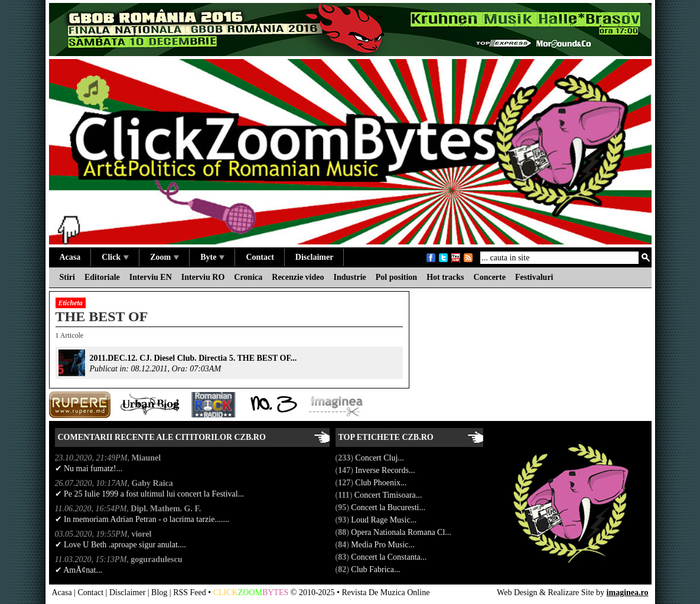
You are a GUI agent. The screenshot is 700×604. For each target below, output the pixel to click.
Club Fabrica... (377, 569)
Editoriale (102, 277)
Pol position (396, 277)
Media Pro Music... (384, 545)
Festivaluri (534, 277)
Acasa (70, 257)
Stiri (67, 277)
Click (115, 257)
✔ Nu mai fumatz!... (89, 468)
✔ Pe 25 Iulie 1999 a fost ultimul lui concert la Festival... (150, 494)
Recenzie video (298, 277)
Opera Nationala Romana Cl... (402, 532)
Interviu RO (203, 277)
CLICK (226, 592)
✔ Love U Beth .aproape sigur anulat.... (121, 545)
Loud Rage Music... (385, 520)
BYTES (275, 592)
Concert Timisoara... (389, 495)
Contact (260, 257)
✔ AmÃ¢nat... (79, 570)
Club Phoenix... (382, 483)
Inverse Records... (386, 470)
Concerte (490, 277)
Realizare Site (571, 592)
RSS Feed (190, 592)
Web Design (517, 592)
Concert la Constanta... (390, 557)
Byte (212, 257)
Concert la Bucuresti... (389, 507)
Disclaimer (315, 257)
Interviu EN (151, 277)
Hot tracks (445, 277)
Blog (159, 592)
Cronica (248, 277)
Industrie (350, 277)
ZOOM (250, 592)
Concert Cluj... (380, 458)
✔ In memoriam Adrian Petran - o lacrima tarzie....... (142, 519)
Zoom (165, 257)
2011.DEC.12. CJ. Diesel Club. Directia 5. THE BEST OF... (193, 358)
